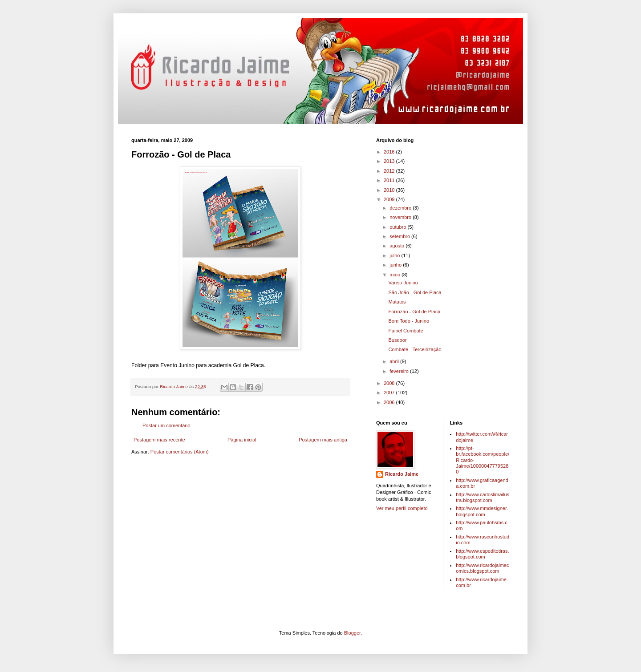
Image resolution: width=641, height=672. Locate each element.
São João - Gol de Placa (415, 292)
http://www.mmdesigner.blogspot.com (482, 511)
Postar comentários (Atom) (180, 452)
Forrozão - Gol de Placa (414, 312)
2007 (390, 393)
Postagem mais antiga (323, 440)
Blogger (352, 633)
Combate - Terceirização (415, 349)
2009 (390, 199)
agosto (398, 246)
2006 (390, 402)
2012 (390, 171)
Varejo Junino (403, 283)
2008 (390, 383)
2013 (390, 161)
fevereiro (400, 371)
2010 (390, 190)
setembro (400, 236)
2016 (390, 152)
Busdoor (397, 340)
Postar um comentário (166, 425)
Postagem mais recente (159, 440)
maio (396, 275)
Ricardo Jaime (402, 474)
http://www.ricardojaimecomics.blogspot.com (482, 568)
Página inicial (242, 440)
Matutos (397, 302)
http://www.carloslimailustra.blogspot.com (483, 497)
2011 (390, 180)
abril (395, 361)
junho (396, 265)
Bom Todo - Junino (409, 321)
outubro (398, 227)
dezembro (401, 208)
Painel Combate (406, 331)
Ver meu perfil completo (402, 508)
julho (395, 255)
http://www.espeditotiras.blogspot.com (482, 554)
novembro (401, 217)
